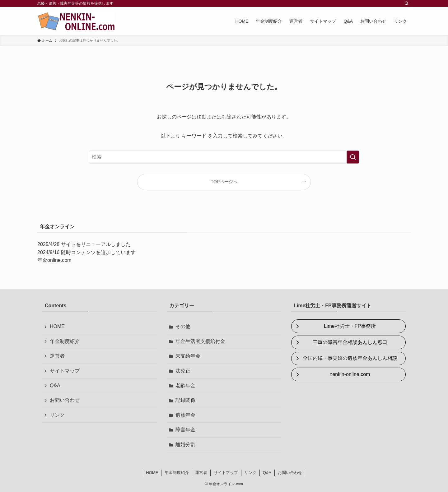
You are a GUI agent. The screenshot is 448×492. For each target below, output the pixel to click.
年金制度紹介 (65, 341)
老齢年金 (185, 385)
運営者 (57, 356)
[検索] (407, 3)
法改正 (183, 371)
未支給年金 (188, 356)
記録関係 (185, 400)
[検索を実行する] (353, 157)
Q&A (55, 385)
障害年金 (185, 430)
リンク (57, 415)
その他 (183, 326)
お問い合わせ (65, 400)
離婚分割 (185, 445)
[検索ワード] (224, 157)
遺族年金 (185, 415)
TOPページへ (224, 182)
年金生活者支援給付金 (200, 341)
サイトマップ (65, 371)
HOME (57, 326)
